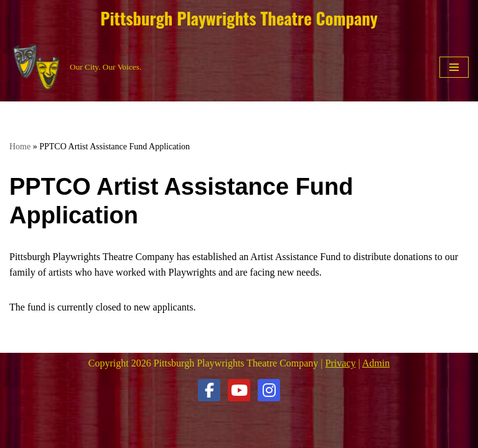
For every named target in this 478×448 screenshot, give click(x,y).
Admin (376, 363)
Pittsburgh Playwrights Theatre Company (239, 18)
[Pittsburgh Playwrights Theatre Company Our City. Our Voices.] (75, 67)
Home (20, 147)
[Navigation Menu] (454, 67)
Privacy (341, 363)
